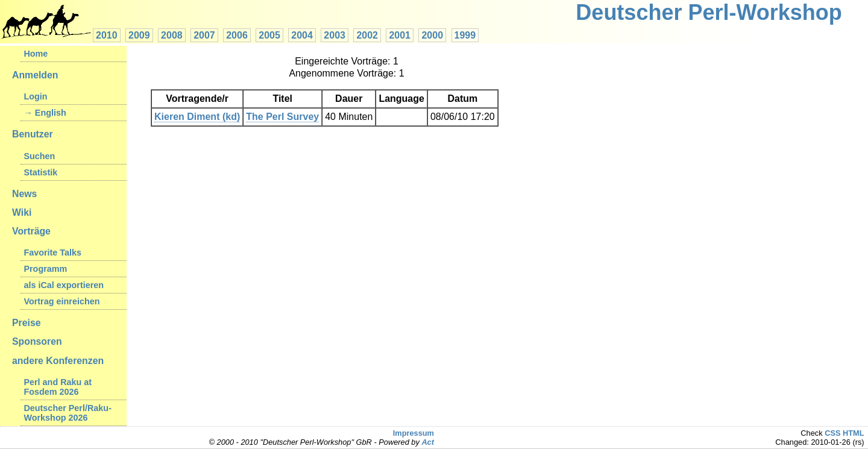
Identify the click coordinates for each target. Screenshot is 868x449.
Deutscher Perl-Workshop (709, 12)
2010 (107, 35)
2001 (400, 35)
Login (35, 96)
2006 (237, 35)
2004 (302, 35)
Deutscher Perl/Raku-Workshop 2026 (68, 413)
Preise (27, 323)
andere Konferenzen (58, 361)
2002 (367, 35)
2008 (172, 35)
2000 (432, 35)
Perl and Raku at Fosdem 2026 (58, 387)
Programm (45, 269)
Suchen (39, 156)
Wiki (22, 212)
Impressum (414, 433)
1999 (465, 35)
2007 (204, 35)
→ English (45, 113)
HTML (854, 433)
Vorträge (31, 231)
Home (36, 54)
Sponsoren (37, 341)
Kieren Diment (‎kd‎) (197, 117)
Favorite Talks (52, 253)
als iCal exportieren (64, 285)
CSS (832, 433)
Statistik (40, 172)
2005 (269, 35)
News (24, 194)
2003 (335, 35)
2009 (139, 35)
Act (428, 442)
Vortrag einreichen (61, 301)
